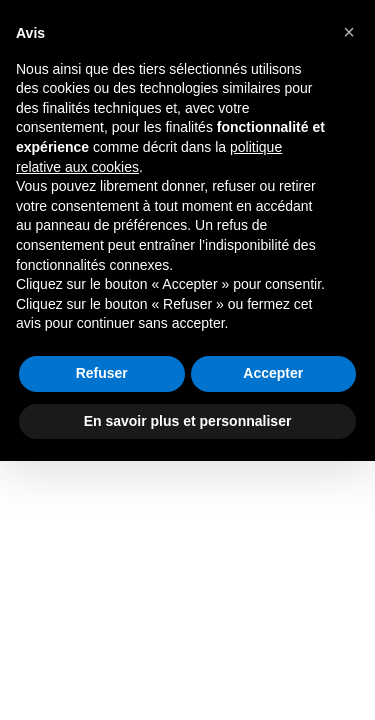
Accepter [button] (273, 373)
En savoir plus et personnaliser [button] (188, 421)
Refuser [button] (102, 373)
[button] (349, 32)
